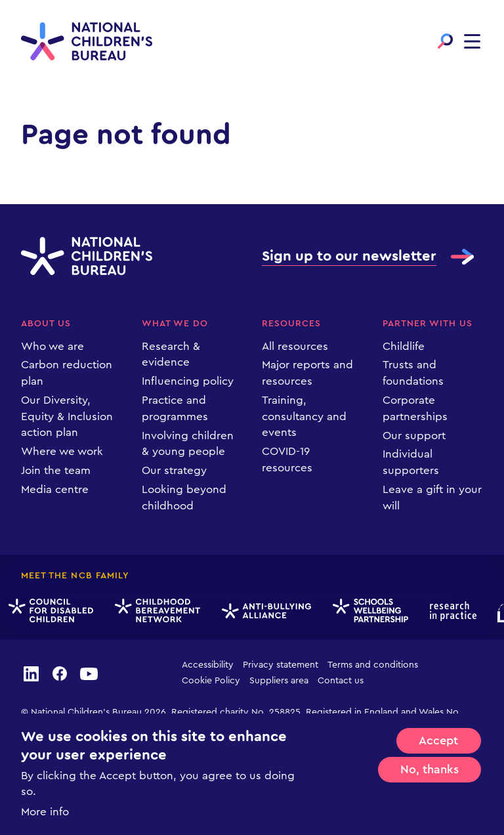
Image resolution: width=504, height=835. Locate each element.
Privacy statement (281, 665)
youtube (89, 673)
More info (45, 812)
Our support (414, 436)
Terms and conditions (373, 665)
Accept (438, 740)
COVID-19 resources (287, 460)
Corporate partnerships (415, 408)
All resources (295, 346)
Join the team (56, 470)
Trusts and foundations (413, 373)
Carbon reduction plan (67, 373)
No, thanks (430, 769)
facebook (60, 673)
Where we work (62, 451)
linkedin (31, 673)
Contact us (341, 681)
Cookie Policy (211, 681)
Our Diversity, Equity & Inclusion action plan (67, 416)
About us (46, 324)
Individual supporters (411, 462)
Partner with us (428, 324)
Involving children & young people (188, 444)
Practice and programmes (175, 408)
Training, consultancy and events (304, 416)
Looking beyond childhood (184, 498)
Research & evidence (171, 354)
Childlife (404, 346)
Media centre (55, 489)
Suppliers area (279, 681)
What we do (175, 324)
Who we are (52, 346)
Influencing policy (188, 381)
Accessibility (208, 665)
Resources (291, 324)
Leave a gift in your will (432, 498)
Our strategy (174, 470)
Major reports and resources (307, 373)
